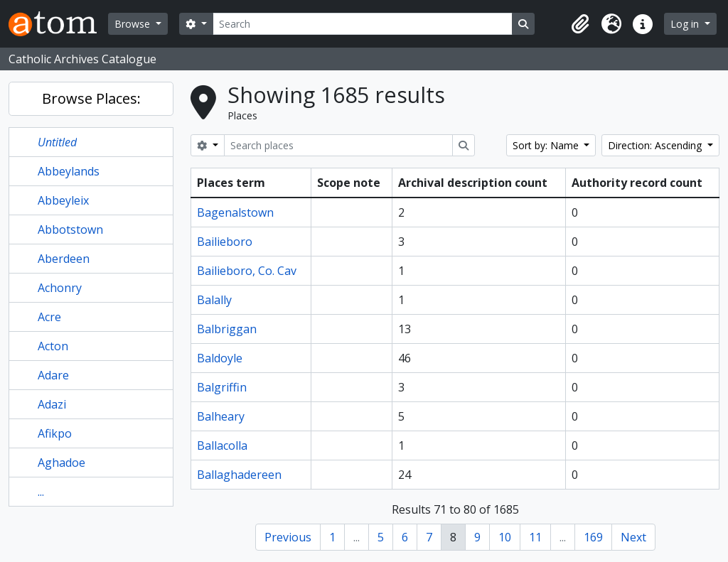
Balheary (221, 416)
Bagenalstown (235, 212)
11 (535, 537)
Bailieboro (225, 242)
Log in (686, 24)
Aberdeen (64, 259)
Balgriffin (222, 387)
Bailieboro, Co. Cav (247, 271)
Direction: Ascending (656, 145)
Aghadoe (61, 463)
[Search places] (338, 145)
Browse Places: (91, 98)
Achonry (60, 288)
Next (633, 537)
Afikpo (55, 433)
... (41, 492)
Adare (53, 375)
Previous (288, 537)
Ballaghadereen (239, 475)
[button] (580, 24)
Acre (49, 317)
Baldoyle (220, 358)
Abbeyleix (63, 200)
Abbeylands (69, 171)
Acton (53, 346)
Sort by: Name (547, 145)
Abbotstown (70, 229)
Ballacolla (222, 445)
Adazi (52, 404)
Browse (134, 24)
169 (593, 537)
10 (505, 537)
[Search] (363, 24)
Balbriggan (227, 329)
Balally (214, 300)
